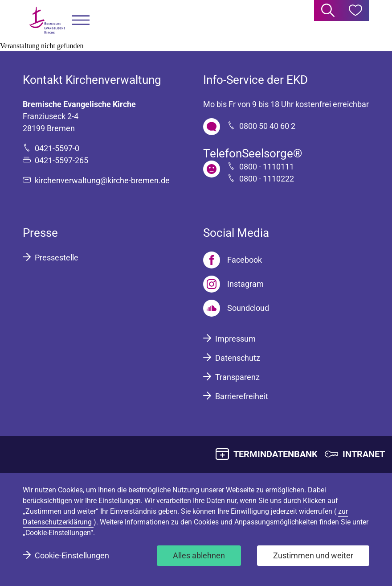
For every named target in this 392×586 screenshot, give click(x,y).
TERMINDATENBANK (276, 454)
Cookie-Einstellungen (72, 555)
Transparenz (237, 377)
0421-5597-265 (61, 160)
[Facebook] (233, 260)
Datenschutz (238, 358)
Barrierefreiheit (242, 396)
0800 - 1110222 (267, 179)
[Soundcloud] (236, 308)
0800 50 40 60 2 (267, 126)
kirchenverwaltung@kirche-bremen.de (102, 180)
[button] (81, 20)
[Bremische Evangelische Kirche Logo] (47, 20)
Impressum (235, 339)
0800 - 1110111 (267, 167)
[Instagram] (233, 284)
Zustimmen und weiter (313, 555)
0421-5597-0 (57, 148)
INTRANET (364, 454)
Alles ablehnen (199, 555)
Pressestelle (57, 258)
